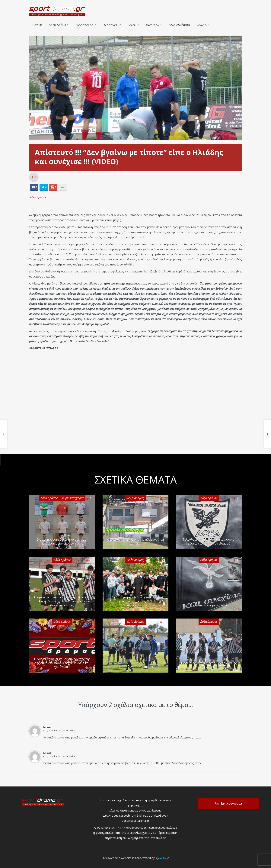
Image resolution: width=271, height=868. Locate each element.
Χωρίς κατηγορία (73, 498)
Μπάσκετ (110, 25)
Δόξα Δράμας (58, 25)
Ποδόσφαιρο (84, 25)
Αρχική (37, 25)
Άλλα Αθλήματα (180, 25)
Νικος (47, 727)
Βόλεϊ (131, 25)
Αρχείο (202, 25)
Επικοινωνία (231, 803)
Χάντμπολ (152, 25)
